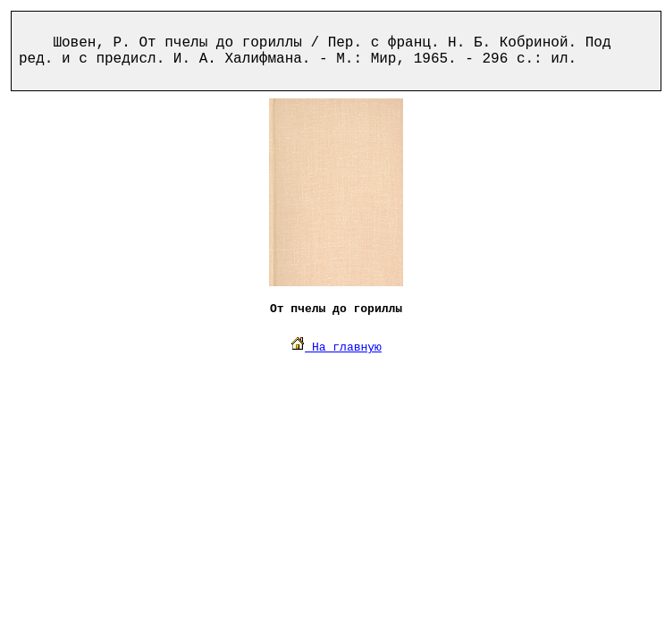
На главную (336, 347)
